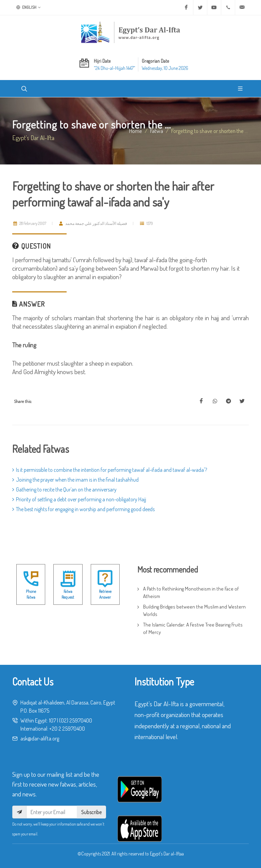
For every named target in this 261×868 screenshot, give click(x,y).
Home (136, 131)
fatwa (157, 131)
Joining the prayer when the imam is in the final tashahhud (75, 480)
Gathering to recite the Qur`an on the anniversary (64, 489)
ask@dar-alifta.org (40, 738)
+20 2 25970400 (67, 729)
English (29, 7)
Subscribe (91, 812)
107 (53, 720)
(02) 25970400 (76, 720)
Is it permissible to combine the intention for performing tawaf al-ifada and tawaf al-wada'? (110, 470)
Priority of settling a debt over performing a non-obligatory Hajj (79, 499)
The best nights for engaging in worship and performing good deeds (83, 509)
